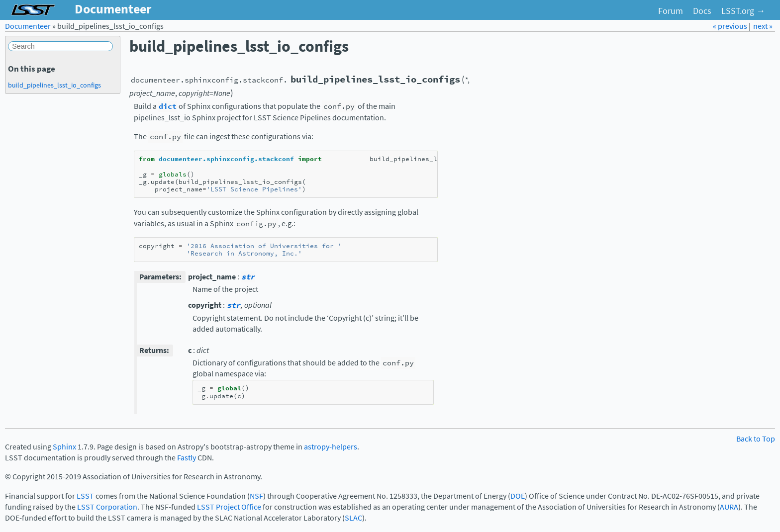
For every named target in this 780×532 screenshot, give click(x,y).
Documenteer (28, 26)
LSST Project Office (229, 507)
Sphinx (64, 447)
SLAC (353, 518)
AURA (729, 507)
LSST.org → (743, 11)
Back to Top (756, 439)
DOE (518, 496)
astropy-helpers (331, 447)
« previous (731, 26)
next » (763, 26)
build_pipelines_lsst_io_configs (54, 85)
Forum (671, 11)
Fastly (187, 458)
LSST (85, 496)
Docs (702, 11)
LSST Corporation (107, 507)
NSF (256, 496)
